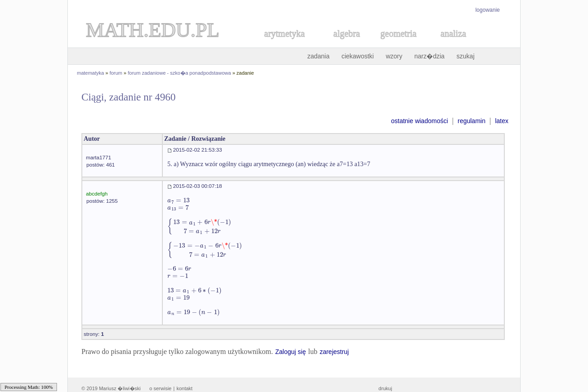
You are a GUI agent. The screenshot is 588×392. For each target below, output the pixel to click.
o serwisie (160, 388)
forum (116, 73)
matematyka (90, 73)
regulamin (472, 121)
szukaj (465, 56)
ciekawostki (358, 56)
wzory (394, 56)
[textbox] (178, 200)
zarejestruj (334, 352)
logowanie (488, 10)
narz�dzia (429, 56)
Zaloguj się (290, 352)
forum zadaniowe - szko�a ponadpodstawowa (180, 73)
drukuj (385, 388)
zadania (318, 56)
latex (502, 121)
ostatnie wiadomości (419, 121)
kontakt (184, 388)
